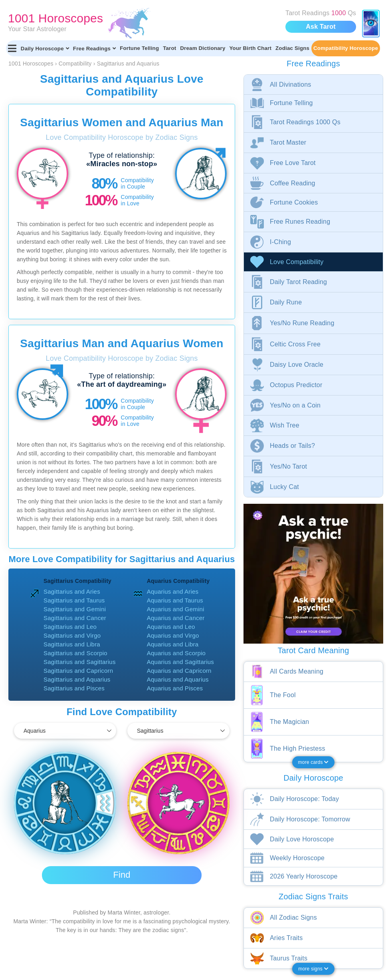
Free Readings (94, 48)
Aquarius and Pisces (175, 688)
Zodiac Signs (292, 48)
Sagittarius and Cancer (75, 618)
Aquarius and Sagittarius (180, 662)
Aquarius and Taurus (175, 600)
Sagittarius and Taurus (74, 600)
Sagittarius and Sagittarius (80, 662)
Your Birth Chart (250, 48)
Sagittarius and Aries (72, 591)
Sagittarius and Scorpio (75, 653)
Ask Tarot (321, 27)
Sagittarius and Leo (70, 627)
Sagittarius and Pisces (74, 688)
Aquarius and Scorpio (176, 653)
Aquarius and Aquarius (178, 679)
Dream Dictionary (203, 48)
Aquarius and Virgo (173, 635)
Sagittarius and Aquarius (77, 679)
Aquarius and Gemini (176, 609)
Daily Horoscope (45, 48)
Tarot (169, 48)
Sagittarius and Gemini (75, 609)
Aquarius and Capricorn (179, 671)
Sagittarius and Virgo (72, 635)
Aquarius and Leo (171, 627)
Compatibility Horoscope (346, 48)
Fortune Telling (139, 48)
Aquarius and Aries (173, 591)
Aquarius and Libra (173, 644)
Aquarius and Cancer (176, 618)
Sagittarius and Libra (72, 644)
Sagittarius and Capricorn (78, 671)
